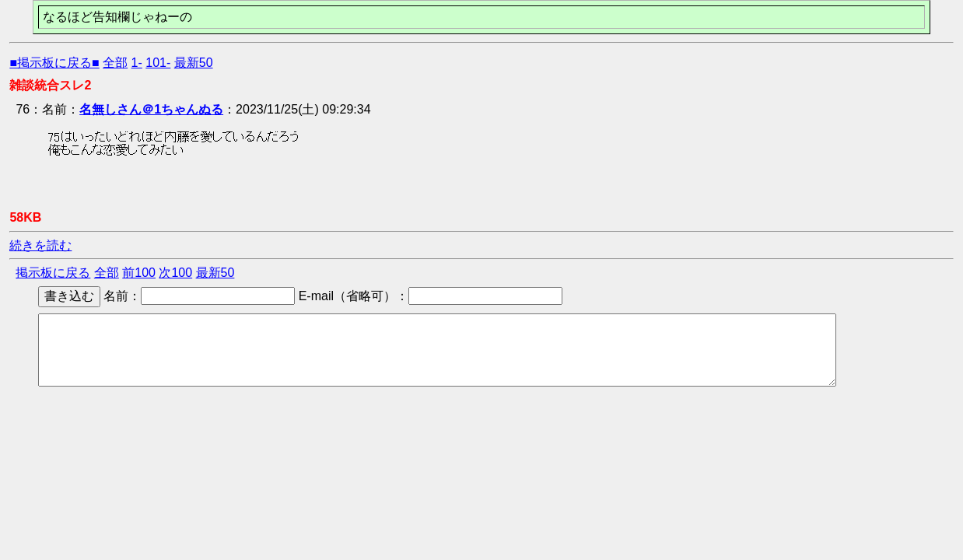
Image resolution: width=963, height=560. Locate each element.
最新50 (194, 63)
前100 (139, 273)
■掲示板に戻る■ (54, 63)
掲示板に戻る (53, 273)
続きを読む (40, 245)
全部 (115, 63)
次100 (175, 273)
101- (158, 63)
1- (137, 63)
